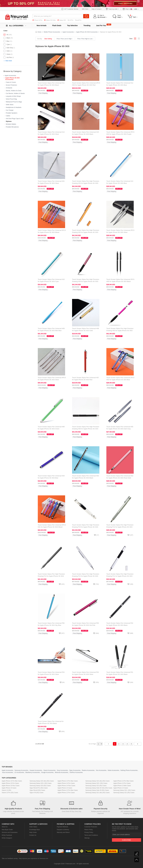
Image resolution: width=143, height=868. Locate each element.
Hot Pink (9, 57)
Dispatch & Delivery (63, 830)
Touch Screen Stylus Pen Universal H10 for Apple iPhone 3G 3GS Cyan (51, 280)
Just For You (101, 25)
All (7, 35)
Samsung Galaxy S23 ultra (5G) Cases (42, 781)
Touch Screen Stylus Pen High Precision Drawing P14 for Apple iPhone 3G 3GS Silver (120, 527)
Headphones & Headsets (14, 107)
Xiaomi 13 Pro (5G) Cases (10, 793)
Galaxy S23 (62, 20)
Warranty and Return (63, 832)
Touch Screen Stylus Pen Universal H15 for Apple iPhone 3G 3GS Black (86, 133)
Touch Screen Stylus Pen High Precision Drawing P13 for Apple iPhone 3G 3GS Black (51, 576)
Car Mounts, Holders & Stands (15, 93)
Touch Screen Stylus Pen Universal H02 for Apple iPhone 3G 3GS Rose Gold (120, 477)
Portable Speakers (12, 113)
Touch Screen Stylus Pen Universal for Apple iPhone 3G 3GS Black (51, 722)
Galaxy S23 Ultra (50, 20)
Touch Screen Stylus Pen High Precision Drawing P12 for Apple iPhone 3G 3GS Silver (86, 576)
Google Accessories (47, 772)
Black (8, 38)
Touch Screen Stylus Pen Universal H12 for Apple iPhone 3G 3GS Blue (120, 84)
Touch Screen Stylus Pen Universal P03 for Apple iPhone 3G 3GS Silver (51, 673)
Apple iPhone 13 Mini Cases (122, 786)
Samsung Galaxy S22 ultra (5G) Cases (97, 781)
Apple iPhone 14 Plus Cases (66, 786)
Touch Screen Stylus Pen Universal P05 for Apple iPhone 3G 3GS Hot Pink (85, 624)
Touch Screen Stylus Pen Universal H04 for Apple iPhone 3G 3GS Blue (51, 477)
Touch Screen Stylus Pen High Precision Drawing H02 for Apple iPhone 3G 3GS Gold (86, 232)
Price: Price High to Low (85, 39)
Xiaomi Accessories (50, 770)
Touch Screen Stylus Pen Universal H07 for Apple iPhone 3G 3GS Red (86, 379)
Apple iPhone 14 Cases (65, 788)
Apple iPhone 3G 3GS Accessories (12, 79)
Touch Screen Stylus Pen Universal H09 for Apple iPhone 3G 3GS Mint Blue (51, 330)
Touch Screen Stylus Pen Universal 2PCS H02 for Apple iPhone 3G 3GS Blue (120, 379)
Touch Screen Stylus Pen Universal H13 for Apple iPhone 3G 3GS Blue (120, 182)
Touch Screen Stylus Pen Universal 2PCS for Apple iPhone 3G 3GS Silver (120, 231)
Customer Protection (91, 827)
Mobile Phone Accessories (52, 32)
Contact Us (33, 835)
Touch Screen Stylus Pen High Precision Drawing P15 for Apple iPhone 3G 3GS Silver (86, 527)
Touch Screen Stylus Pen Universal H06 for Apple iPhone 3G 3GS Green (51, 428)
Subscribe (126, 840)
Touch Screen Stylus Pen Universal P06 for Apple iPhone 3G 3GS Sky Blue (51, 624)
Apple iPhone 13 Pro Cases (122, 783)
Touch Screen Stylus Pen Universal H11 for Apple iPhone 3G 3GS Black (51, 84)
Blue (8, 41)
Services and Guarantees (10, 832)
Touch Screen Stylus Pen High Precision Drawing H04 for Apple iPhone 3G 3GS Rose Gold (86, 281)
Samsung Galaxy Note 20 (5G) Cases (97, 790)
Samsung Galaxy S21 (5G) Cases (124, 793)
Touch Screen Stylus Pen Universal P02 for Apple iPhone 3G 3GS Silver (85, 673)
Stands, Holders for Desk (14, 91)
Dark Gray (10, 48)
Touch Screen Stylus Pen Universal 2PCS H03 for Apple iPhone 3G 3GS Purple (120, 133)
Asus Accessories (8, 772)
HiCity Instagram (7, 838)
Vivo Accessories (101, 770)
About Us (5, 827)
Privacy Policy (89, 832)
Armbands (9, 88)
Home (40, 32)
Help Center (33, 832)
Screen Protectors (11, 85)
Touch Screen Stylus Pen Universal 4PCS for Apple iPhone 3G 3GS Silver (52, 379)
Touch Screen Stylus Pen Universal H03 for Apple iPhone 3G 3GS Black (86, 477)
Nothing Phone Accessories (129, 770)
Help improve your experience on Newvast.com (33, 858)
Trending (87, 25)
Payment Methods (62, 827)
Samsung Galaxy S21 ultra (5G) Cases (97, 793)
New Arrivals (42, 25)
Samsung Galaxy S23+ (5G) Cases (41, 783)
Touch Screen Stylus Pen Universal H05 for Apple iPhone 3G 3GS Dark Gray (120, 428)
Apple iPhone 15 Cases (9, 788)
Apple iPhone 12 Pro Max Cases (68, 790)
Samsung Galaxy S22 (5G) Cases (96, 786)
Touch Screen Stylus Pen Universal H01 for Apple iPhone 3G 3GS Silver (51, 182)
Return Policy (89, 830)
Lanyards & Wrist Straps (13, 96)
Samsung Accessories (21, 770)
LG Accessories (19, 772)
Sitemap (87, 838)
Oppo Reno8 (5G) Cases (37, 790)
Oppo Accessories (75, 770)
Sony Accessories (62, 770)
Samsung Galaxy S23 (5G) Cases (40, 786)
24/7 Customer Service (71, 9)
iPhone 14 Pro (37, 20)
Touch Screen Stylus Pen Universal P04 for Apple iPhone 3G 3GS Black (120, 624)
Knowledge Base (35, 830)
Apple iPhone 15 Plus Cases (11, 786)
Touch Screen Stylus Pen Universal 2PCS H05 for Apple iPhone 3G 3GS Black (120, 280)
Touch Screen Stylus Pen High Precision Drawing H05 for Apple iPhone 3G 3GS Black (86, 429)
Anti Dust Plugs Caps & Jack (15, 119)
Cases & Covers (11, 82)
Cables (8, 116)
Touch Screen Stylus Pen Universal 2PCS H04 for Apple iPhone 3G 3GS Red (86, 84)
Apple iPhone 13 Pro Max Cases (123, 781)
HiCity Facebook (7, 835)
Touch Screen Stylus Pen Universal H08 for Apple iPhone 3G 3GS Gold (86, 330)
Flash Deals (57, 25)
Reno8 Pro (78, 20)
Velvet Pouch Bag (11, 99)
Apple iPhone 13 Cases (121, 788)
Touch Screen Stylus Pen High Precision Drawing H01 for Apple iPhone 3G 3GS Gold (86, 183)
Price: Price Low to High (65, 39)
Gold (8, 51)
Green (8, 54)
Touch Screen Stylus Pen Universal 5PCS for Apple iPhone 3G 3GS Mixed (52, 231)
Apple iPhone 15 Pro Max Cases (12, 781)
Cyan (8, 44)
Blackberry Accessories (33, 772)
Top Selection (72, 25)
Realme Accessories (88, 770)
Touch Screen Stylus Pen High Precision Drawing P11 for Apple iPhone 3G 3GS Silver (120, 576)
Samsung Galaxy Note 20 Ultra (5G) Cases (99, 788)
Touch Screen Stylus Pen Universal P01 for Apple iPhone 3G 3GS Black (120, 673)
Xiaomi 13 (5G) (6, 790)
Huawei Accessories (36, 770)
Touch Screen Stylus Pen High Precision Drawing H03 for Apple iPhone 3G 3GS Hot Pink (120, 331)
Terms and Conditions (91, 835)
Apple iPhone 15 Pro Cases (10, 783)
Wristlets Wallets (11, 124)
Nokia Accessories (113, 770)
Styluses (9, 121)
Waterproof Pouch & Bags (14, 102)
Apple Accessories (10, 76)
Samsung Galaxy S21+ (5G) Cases (124, 790)
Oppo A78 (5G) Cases (37, 793)
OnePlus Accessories (76, 772)
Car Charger (10, 110)
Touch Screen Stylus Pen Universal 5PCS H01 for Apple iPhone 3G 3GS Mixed (52, 526)
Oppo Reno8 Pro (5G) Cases (39, 788)
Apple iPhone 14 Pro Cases (66, 783)
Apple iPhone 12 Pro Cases (66, 793)
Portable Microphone (12, 127)
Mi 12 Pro (71, 20)
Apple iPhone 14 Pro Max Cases (68, 781)
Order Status (33, 827)
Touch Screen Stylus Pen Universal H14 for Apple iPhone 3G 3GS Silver (51, 133)
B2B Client (85, 9)
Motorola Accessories (62, 772)
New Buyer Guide (7, 830)
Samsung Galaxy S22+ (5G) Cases (96, 783)
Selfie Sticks (10, 105)
